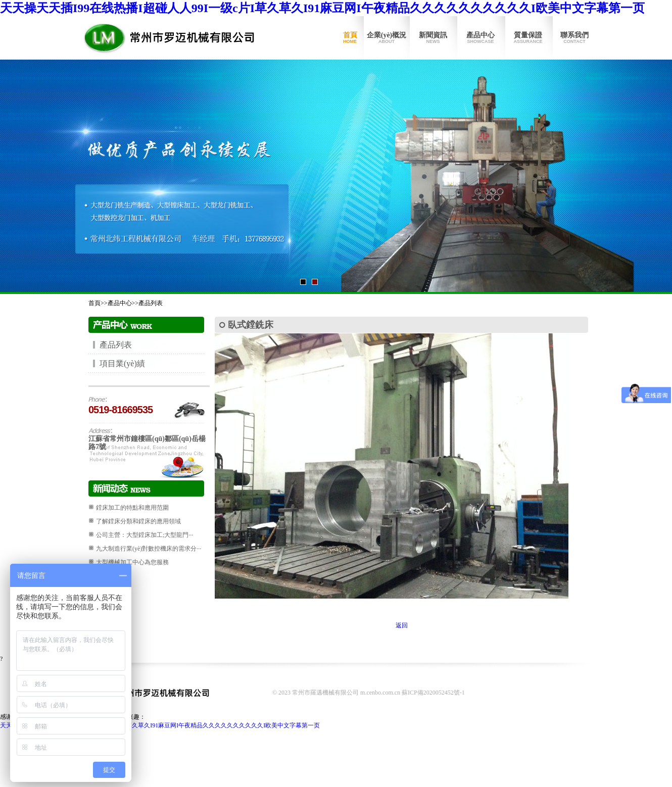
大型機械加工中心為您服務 (132, 562)
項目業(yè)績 (122, 363)
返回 (402, 625)
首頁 (350, 38)
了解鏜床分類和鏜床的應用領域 (138, 521)
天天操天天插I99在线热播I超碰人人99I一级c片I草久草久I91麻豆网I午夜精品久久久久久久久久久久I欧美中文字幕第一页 (322, 8)
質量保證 (528, 38)
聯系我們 (574, 38)
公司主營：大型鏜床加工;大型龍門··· (145, 535)
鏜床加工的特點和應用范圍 (132, 508)
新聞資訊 (433, 38)
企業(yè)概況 (387, 38)
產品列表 (151, 303)
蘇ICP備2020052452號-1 (433, 693)
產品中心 (481, 38)
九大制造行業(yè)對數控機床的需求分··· (149, 549)
